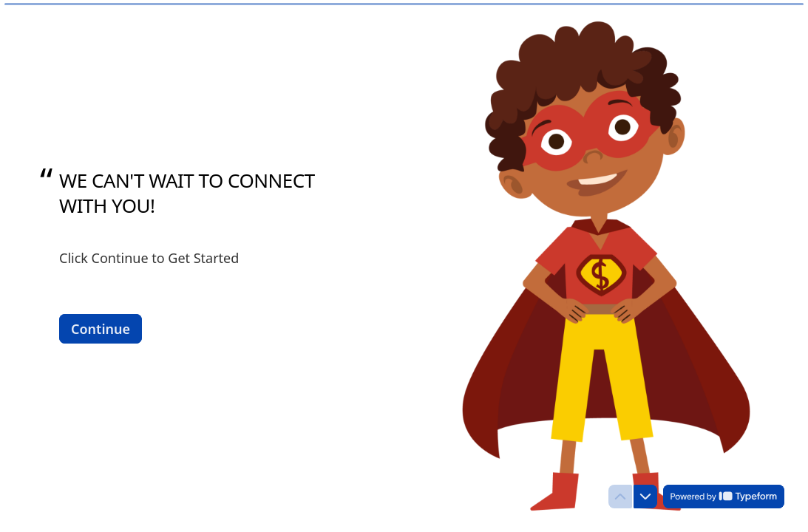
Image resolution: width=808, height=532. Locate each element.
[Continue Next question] (101, 328)
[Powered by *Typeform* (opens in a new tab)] (724, 497)
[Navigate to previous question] (620, 497)
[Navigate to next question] (645, 497)
